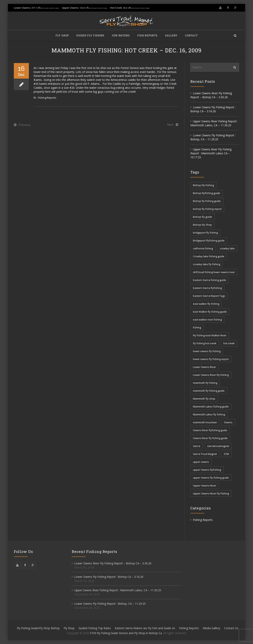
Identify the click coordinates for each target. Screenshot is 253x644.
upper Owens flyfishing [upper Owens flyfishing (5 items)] (207, 470)
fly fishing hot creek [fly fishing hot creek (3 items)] (205, 343)
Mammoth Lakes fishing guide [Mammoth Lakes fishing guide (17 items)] (211, 406)
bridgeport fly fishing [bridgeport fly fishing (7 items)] (205, 233)
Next (170, 124)
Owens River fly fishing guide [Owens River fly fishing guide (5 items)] (210, 438)
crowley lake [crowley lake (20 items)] (227, 248)
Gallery (171, 35)
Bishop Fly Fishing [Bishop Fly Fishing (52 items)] (203, 185)
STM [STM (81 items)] (226, 454)
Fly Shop (62, 35)
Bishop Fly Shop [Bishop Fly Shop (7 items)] (202, 225)
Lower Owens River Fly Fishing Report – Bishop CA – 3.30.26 (211, 95)
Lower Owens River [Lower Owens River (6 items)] (204, 367)
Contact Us (231, 628)
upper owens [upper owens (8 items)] (201, 462)
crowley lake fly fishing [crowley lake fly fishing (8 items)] (207, 264)
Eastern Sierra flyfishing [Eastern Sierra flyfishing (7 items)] (207, 288)
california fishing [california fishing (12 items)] (203, 248)
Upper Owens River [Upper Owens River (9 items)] (205, 486)
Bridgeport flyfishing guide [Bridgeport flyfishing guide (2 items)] (209, 240)
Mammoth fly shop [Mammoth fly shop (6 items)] (204, 399)
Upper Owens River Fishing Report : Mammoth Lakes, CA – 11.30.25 (214, 123)
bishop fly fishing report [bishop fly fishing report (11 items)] (207, 209)
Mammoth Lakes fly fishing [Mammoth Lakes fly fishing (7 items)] (209, 414)
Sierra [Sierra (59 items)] (197, 446)
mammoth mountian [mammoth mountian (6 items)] (205, 422)
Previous (25, 125)
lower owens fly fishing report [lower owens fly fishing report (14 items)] (211, 359)
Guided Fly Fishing (90, 35)
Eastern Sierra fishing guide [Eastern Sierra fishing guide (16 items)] (210, 280)
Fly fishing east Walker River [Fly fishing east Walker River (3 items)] (210, 335)
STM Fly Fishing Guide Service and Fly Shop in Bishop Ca (126, 633)
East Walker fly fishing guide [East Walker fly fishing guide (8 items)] (210, 312)
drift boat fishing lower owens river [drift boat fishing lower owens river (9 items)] (214, 272)
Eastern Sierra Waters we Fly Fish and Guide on (145, 628)
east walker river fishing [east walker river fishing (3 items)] (207, 320)
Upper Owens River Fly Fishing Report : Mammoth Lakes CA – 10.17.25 (211, 153)
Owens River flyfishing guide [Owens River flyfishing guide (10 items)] (210, 430)
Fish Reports (147, 35)
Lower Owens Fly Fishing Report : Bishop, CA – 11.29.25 (213, 137)
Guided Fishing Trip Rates (95, 628)
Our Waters (121, 35)
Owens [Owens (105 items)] (228, 422)
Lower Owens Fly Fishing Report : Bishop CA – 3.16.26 (213, 109)
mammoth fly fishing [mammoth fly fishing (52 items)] (205, 383)
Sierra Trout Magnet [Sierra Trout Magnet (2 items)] (205, 454)
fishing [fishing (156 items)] (197, 327)
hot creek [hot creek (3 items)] (229, 343)
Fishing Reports (47, 98)
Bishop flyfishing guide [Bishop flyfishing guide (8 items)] (207, 193)
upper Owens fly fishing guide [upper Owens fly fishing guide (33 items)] (211, 478)
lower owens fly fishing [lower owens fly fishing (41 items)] (207, 351)
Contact (191, 35)
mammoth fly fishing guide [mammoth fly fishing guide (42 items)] (209, 391)
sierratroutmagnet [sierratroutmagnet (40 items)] (218, 446)
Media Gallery (211, 628)
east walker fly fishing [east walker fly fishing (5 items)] (206, 304)
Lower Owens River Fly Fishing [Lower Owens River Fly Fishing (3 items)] (211, 375)
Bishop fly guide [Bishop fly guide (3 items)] (202, 217)
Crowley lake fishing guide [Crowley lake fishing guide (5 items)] (209, 256)
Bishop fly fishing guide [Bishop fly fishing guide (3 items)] (207, 201)
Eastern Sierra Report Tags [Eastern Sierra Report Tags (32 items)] (209, 296)
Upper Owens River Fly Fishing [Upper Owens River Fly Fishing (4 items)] (211, 493)
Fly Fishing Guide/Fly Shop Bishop (38, 628)
